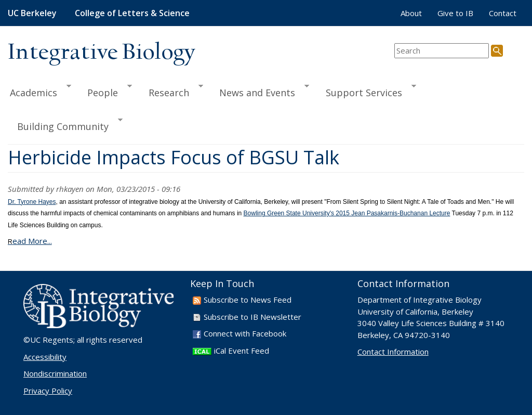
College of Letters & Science (132, 13)
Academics (39, 91)
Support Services (366, 91)
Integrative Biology (101, 53)
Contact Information (393, 352)
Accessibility (45, 357)
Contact (503, 13)
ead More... (30, 241)
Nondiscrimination (55, 373)
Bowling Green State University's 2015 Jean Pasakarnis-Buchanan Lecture (347, 213)
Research (171, 91)
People (105, 91)
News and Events (260, 91)
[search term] (442, 51)
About (411, 13)
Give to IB (455, 13)
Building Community (65, 125)
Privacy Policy (48, 391)
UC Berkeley (32, 13)
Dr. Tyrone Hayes (32, 202)
